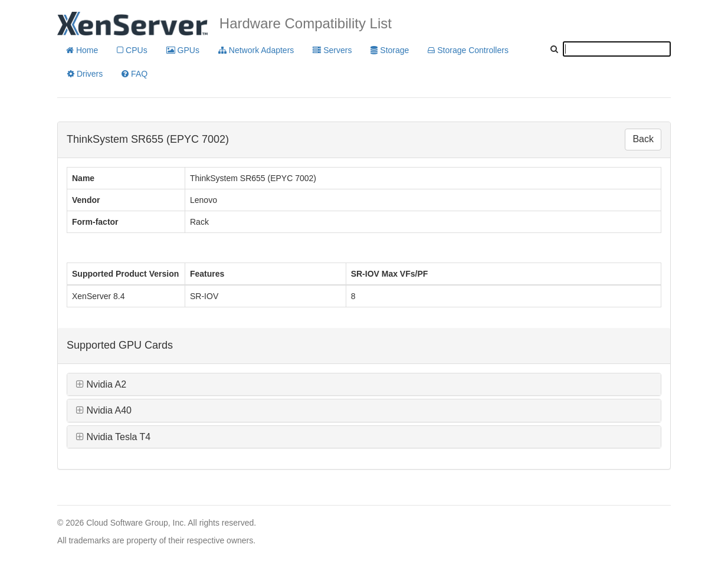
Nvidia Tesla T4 (113, 437)
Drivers (85, 74)
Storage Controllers (468, 50)
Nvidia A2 (101, 384)
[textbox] (617, 49)
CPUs (132, 50)
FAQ (135, 74)
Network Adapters (256, 50)
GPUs (183, 50)
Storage (390, 50)
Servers (332, 50)
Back (643, 139)
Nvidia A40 (104, 410)
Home (82, 50)
